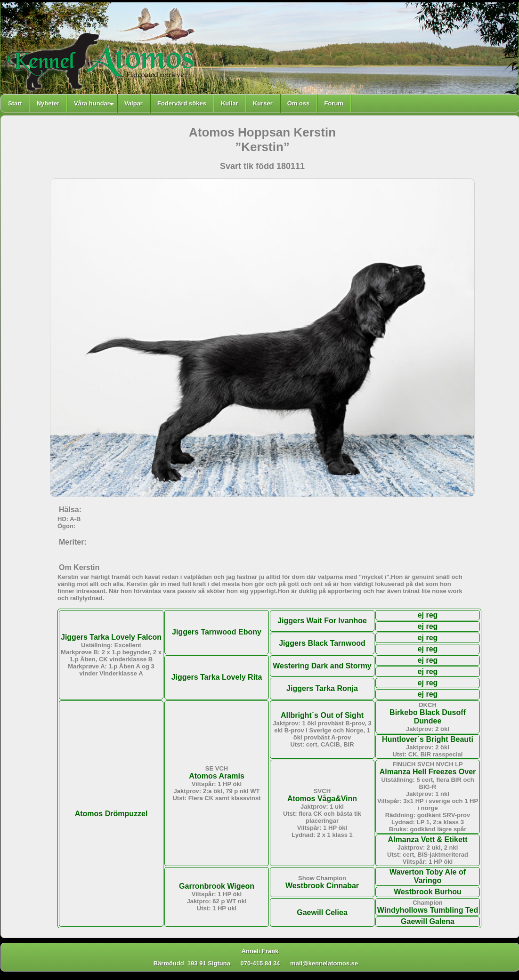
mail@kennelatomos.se (328, 963)
